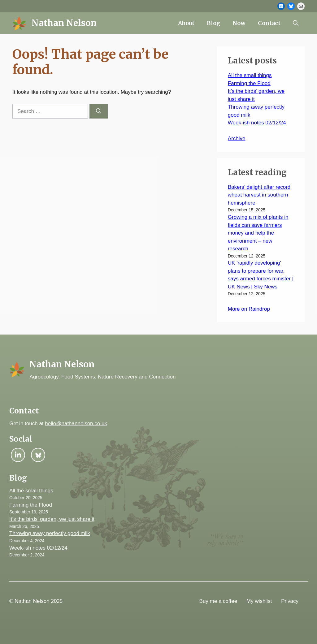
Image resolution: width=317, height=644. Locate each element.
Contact (269, 23)
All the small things (250, 75)
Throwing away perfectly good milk (50, 533)
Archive (237, 138)
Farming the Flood (249, 83)
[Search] (99, 111)
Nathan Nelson (64, 23)
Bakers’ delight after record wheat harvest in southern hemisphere (259, 195)
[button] (296, 23)
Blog (213, 23)
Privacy (290, 601)
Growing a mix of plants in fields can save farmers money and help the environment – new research (258, 233)
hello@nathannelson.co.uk (76, 424)
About (186, 23)
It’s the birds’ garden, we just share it (52, 519)
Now (239, 23)
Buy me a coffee (218, 601)
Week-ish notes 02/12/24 (257, 123)
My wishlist (259, 601)
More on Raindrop (249, 309)
